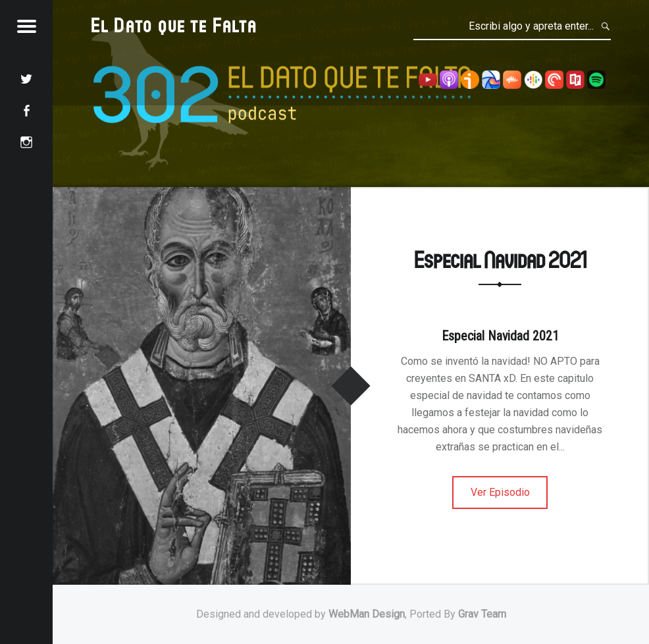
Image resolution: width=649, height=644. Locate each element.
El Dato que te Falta (174, 25)
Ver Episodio (500, 492)
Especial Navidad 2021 (500, 259)
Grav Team (482, 614)
